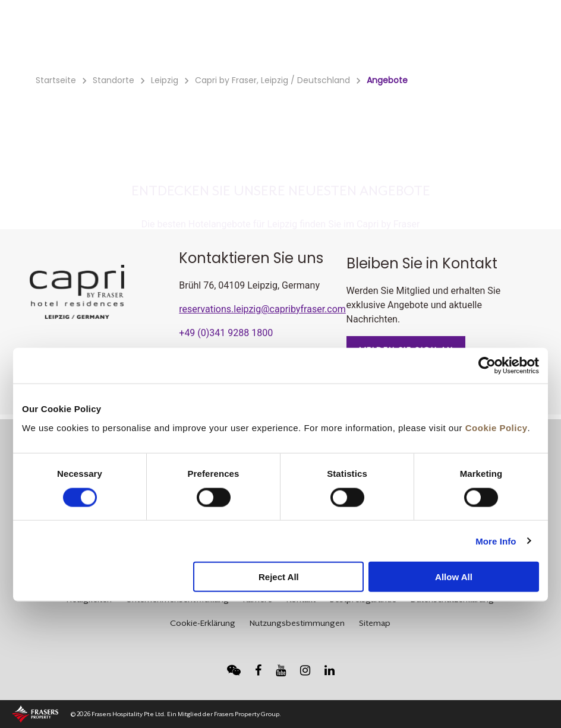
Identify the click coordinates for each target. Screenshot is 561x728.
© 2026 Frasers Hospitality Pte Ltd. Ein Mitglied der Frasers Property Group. (176, 714)
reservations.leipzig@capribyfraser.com (262, 309)
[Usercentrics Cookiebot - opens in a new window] (487, 366)
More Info (496, 541)
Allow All (454, 577)
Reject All (279, 577)
